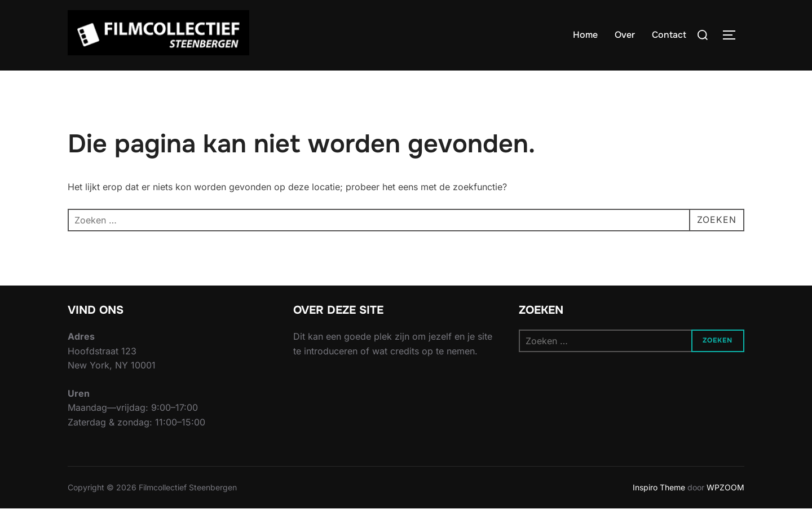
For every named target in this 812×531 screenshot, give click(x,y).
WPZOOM (725, 509)
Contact (669, 35)
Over (625, 35)
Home (585, 35)
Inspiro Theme (659, 509)
